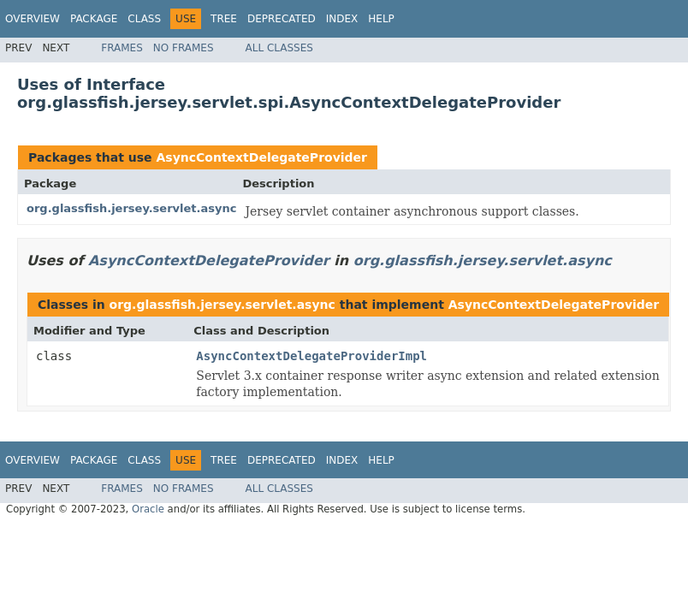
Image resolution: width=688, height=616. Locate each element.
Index (342, 19)
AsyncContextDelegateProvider (261, 157)
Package (94, 19)
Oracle (148, 509)
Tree (224, 19)
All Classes (279, 48)
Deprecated (282, 19)
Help (381, 19)
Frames (122, 48)
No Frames (184, 48)
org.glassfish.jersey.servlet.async (131, 208)
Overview (33, 19)
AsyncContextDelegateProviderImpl (311, 356)
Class (144, 19)
